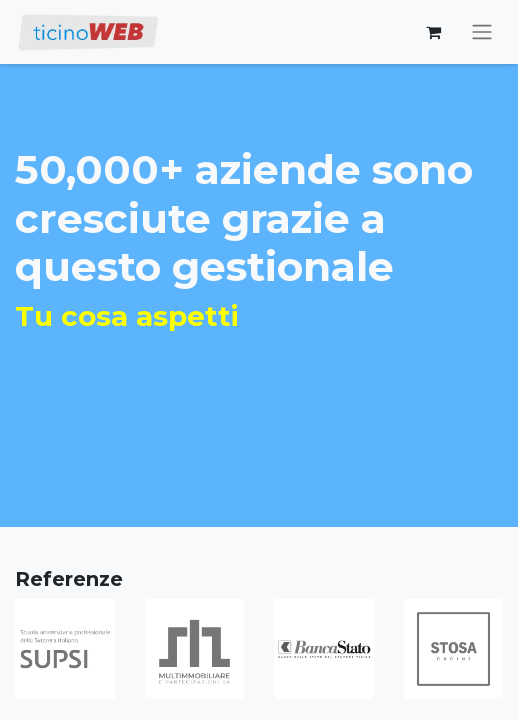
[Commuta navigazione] (482, 32)
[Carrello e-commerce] (433, 32)
